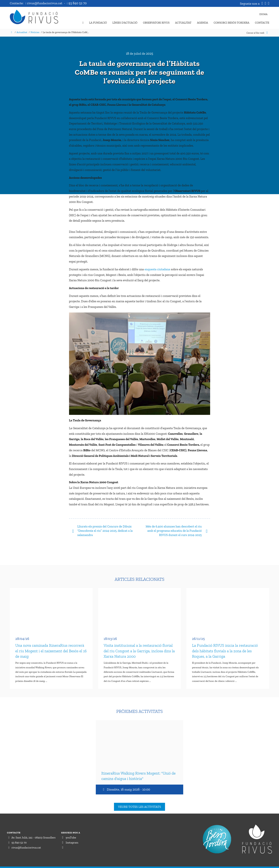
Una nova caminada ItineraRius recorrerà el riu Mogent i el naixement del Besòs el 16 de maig (51, 647)
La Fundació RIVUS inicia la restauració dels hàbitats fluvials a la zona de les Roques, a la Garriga (225, 647)
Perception (265, 864)
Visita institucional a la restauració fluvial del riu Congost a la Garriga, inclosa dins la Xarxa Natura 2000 (139, 647)
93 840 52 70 (77, 3)
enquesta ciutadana (157, 269)
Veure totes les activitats (139, 799)
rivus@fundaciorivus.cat (44, 3)
